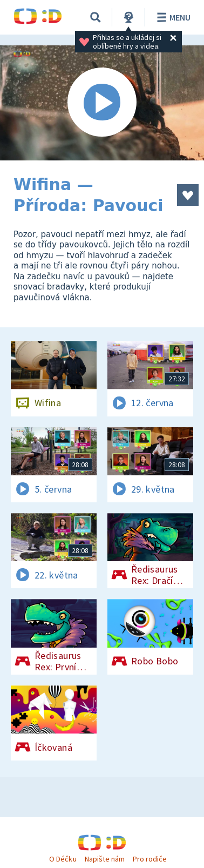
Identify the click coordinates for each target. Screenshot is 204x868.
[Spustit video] (102, 103)
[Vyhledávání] (96, 17)
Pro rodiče (150, 859)
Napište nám (105, 859)
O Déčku (63, 859)
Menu (172, 17)
